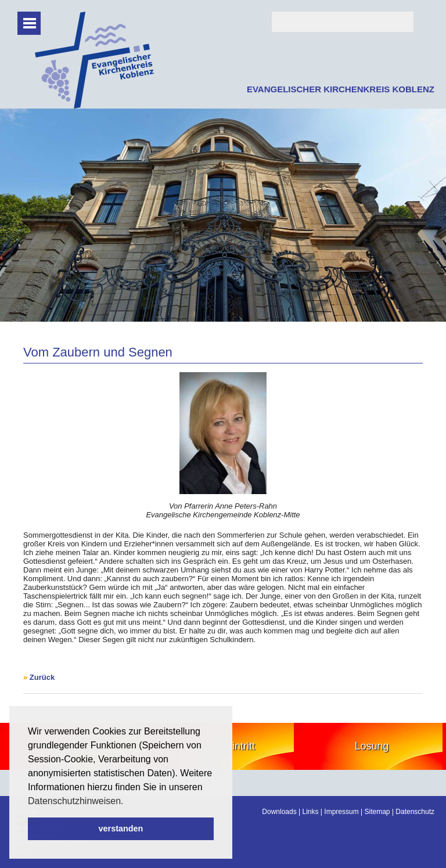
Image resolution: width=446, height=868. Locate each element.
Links (311, 812)
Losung (371, 746)
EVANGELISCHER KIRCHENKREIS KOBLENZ (341, 89)
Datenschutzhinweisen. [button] (76, 801)
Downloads (279, 812)
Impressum (341, 812)
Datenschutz (415, 812)
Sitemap (377, 812)
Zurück (42, 677)
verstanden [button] (121, 829)
